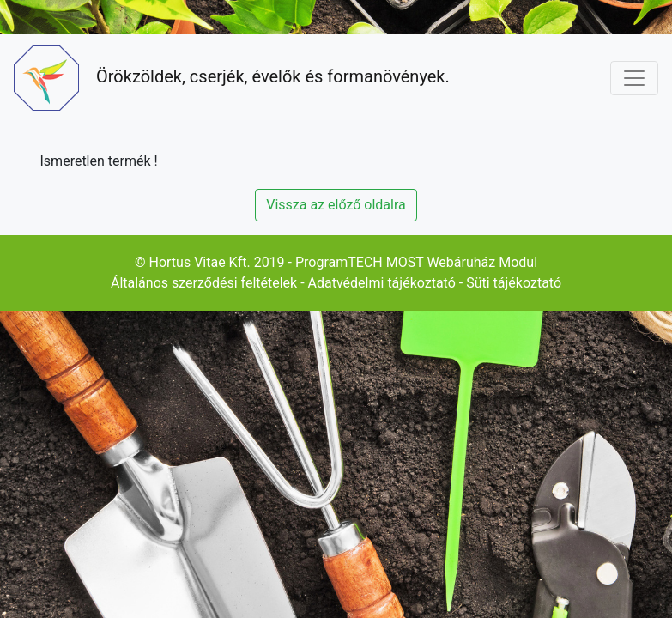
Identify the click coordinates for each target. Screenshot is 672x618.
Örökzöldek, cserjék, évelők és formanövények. (232, 78)
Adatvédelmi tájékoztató (382, 283)
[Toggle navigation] (634, 78)
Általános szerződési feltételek (204, 283)
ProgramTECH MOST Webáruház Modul (416, 262)
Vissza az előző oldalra (336, 205)
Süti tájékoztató (514, 283)
